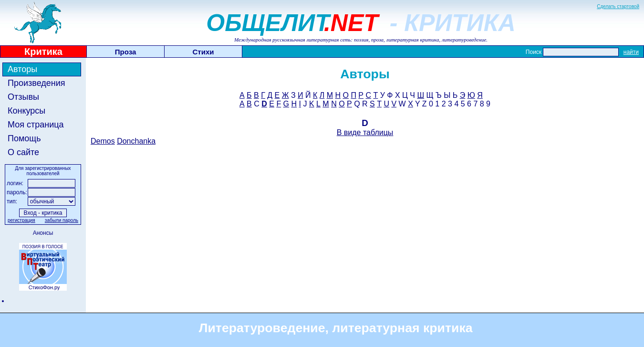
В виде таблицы (365, 132)
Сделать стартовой (618, 6)
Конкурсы (26, 111)
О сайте (23, 152)
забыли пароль (62, 220)
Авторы (22, 69)
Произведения (36, 83)
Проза (126, 52)
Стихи (203, 52)
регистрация (21, 220)
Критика (43, 52)
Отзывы (23, 97)
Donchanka (136, 141)
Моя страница (36, 125)
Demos (103, 141)
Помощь (24, 138)
